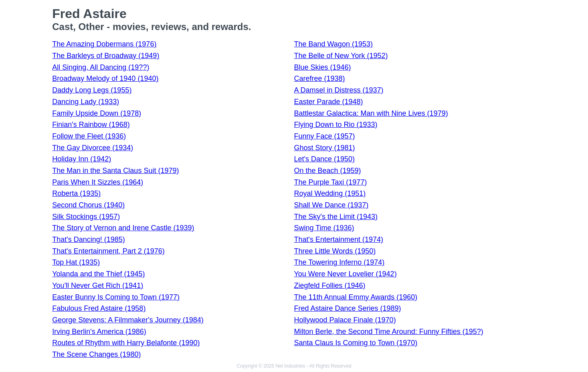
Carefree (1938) (319, 78)
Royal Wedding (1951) (330, 193)
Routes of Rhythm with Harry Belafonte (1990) (126, 343)
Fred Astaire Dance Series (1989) (347, 308)
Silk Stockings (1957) (86, 217)
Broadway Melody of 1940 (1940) (105, 78)
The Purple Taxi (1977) (330, 182)
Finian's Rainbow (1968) (91, 125)
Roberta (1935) (76, 193)
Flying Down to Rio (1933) (335, 125)
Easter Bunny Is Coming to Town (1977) (116, 297)
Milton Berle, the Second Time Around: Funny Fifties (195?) (388, 332)
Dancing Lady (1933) (86, 102)
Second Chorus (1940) (88, 205)
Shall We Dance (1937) (331, 205)
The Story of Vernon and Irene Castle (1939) (123, 228)
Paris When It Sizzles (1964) (98, 182)
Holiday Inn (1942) (82, 159)
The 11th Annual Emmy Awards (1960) (356, 297)
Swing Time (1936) (324, 228)
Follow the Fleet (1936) (89, 136)
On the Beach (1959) (327, 171)
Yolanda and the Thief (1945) (98, 274)
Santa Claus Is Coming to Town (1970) (356, 343)
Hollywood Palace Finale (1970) (345, 320)
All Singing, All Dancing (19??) (101, 67)
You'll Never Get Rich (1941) (98, 286)
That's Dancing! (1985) (89, 239)
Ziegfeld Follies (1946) (329, 286)
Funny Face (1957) (324, 136)
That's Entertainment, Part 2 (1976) (108, 251)
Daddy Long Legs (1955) (92, 90)
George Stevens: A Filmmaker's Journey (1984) (128, 320)
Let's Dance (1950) (324, 159)
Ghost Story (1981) (324, 148)
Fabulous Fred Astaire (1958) (99, 308)
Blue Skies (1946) (322, 67)
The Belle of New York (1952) (341, 56)
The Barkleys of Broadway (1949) (106, 56)
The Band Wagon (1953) (333, 44)
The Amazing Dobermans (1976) (104, 44)
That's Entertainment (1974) (338, 239)
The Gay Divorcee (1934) (93, 148)
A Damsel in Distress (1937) (338, 90)
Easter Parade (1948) (328, 102)
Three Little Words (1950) (335, 251)
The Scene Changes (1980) (96, 354)
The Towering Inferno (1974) (339, 262)
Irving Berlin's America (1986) (99, 332)
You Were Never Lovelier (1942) (345, 274)
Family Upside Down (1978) (97, 113)
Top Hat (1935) (76, 262)
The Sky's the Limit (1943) (336, 217)
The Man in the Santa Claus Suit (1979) (115, 171)
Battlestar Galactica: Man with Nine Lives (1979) (371, 113)
